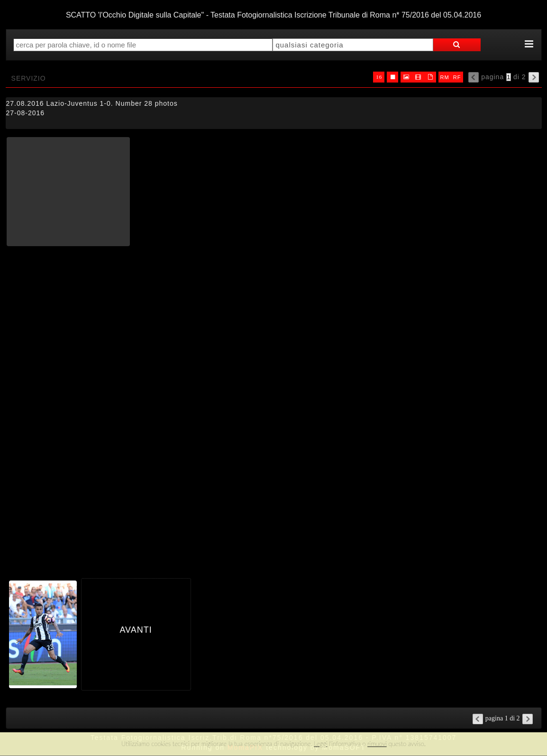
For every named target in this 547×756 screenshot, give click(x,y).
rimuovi (377, 744)
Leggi (320, 744)
